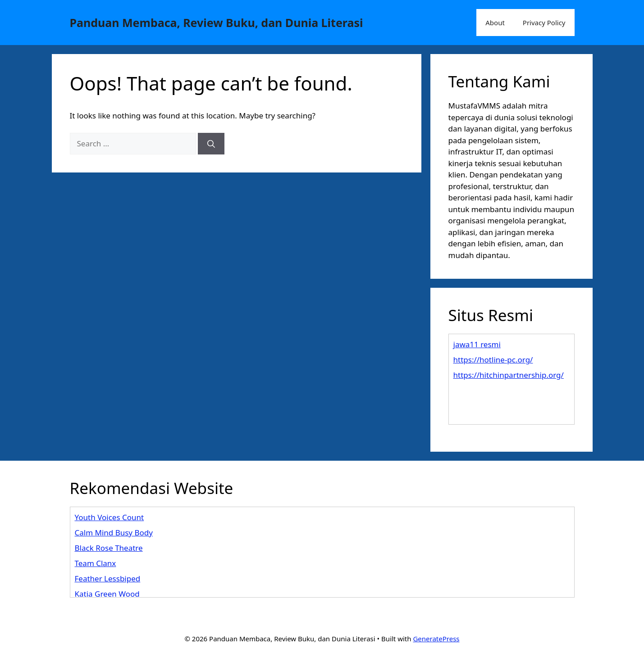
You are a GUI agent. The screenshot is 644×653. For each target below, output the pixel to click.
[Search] (211, 144)
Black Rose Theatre (109, 548)
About (495, 23)
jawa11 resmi (477, 344)
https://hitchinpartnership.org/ (509, 375)
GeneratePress (436, 639)
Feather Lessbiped (108, 578)
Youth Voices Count (110, 517)
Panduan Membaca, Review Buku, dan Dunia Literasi (217, 23)
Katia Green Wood (107, 594)
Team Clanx (96, 563)
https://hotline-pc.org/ (493, 360)
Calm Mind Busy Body (114, 533)
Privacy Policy (544, 23)
